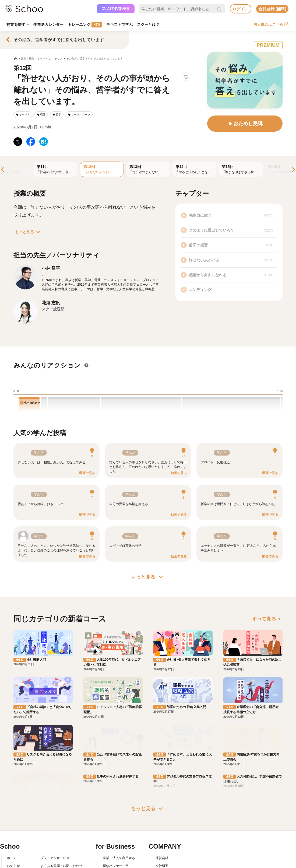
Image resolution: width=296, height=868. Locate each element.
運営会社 (162, 833)
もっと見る (29, 232)
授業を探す (18, 24)
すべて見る (267, 619)
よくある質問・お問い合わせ (61, 841)
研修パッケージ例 (116, 841)
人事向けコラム (114, 848)
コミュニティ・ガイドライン (61, 856)
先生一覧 (13, 864)
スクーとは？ (148, 24)
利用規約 (47, 848)
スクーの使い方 (18, 856)
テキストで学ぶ (119, 24)
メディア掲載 (165, 864)
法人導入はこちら (271, 24)
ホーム (12, 833)
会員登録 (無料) (272, 9)
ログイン (241, 9)
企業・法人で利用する (119, 833)
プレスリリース (167, 856)
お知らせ (13, 841)
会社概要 (162, 841)
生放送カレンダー (48, 24)
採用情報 (162, 848)
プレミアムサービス (55, 833)
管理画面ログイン (116, 856)
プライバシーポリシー (57, 864)
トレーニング (85, 25)
